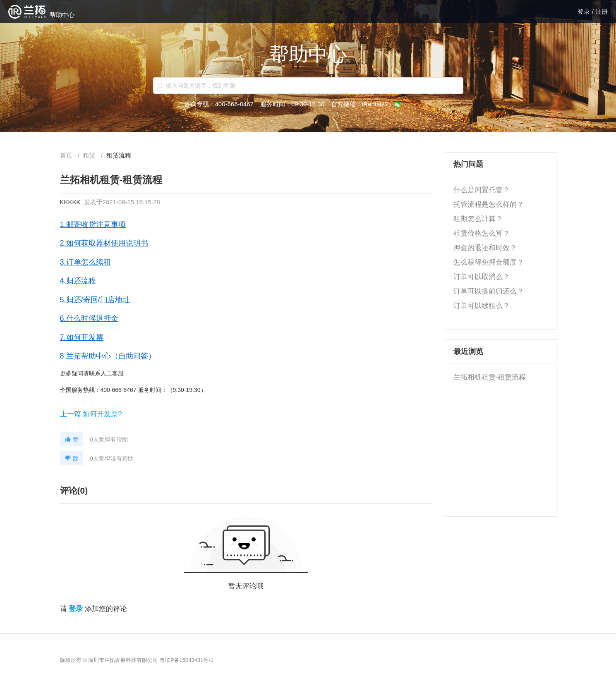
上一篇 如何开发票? (91, 414)
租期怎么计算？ (478, 219)
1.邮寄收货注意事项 (93, 224)
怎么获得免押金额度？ (489, 262)
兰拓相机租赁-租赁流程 (490, 377)
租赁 (90, 155)
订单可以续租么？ (482, 306)
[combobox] (308, 86)
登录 (585, 11)
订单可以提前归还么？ (489, 291)
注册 (602, 11)
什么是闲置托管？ (482, 190)
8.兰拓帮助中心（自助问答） (108, 356)
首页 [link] (67, 155)
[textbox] (308, 86)
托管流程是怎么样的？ (489, 204)
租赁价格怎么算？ (482, 233)
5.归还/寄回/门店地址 (95, 300)
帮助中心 (62, 15)
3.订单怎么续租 (85, 262)
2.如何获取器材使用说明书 (104, 243)
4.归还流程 (78, 281)
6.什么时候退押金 (89, 318)
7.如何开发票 (82, 337)
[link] (90, 155)
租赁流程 (119, 155)
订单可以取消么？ (482, 277)
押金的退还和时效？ (485, 248)
